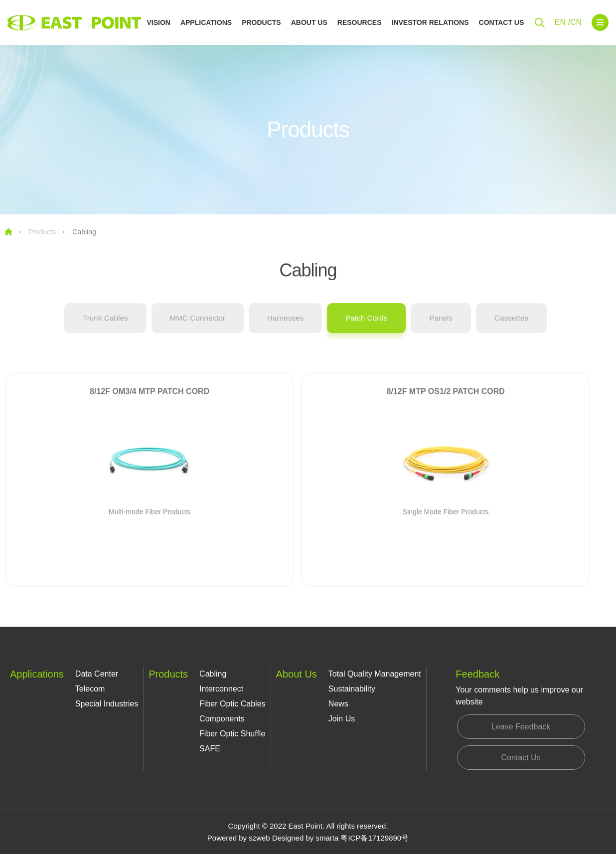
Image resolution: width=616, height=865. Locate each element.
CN (576, 22)
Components (222, 721)
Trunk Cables (93, 327)
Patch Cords (370, 327)
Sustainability (352, 691)
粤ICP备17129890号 (375, 849)
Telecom (90, 691)
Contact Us (502, 22)
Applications (206, 22)
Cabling (84, 232)
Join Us (342, 721)
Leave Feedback (520, 731)
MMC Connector (191, 327)
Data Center (97, 676)
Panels (449, 327)
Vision (158, 22)
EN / (562, 22)
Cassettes (524, 327)
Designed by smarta (305, 849)
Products (261, 22)
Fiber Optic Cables (232, 706)
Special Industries (107, 706)
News (338, 706)
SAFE (210, 751)
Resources (360, 22)
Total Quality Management (375, 676)
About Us (309, 22)
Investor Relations (430, 22)
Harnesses (284, 327)
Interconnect (221, 691)
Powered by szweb (239, 849)
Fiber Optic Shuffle (232, 736)
